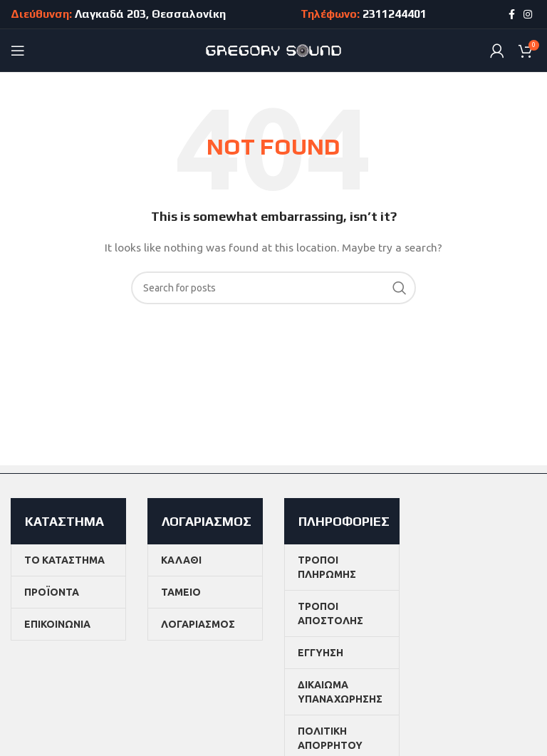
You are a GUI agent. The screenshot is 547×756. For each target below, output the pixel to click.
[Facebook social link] (512, 14)
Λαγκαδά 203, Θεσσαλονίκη (150, 14)
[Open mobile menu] (18, 51)
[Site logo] (274, 50)
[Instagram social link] (528, 14)
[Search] (273, 288)
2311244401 (395, 14)
